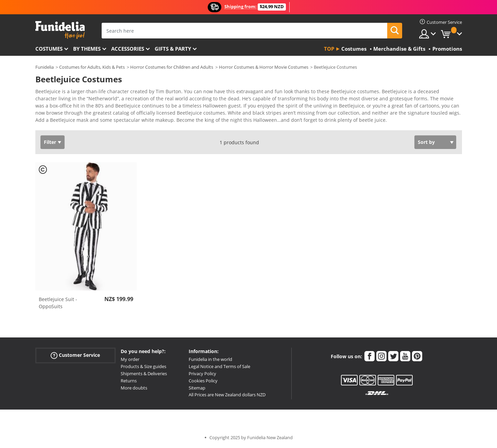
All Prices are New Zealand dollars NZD (227, 395)
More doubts (134, 388)
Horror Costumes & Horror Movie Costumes (264, 67)
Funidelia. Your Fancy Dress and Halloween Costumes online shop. (60, 30)
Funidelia (45, 67)
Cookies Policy (203, 381)
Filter (50, 142)
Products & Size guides (143, 366)
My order (130, 359)
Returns (129, 381)
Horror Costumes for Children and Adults (172, 67)
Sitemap (197, 388)
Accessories (128, 49)
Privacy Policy (202, 374)
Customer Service (75, 355)
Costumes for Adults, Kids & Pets (92, 67)
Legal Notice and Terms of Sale (219, 366)
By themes (87, 49)
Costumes (49, 49)
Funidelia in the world (210, 359)
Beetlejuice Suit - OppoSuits (58, 303)
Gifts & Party (173, 49)
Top (329, 49)
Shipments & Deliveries (144, 374)
